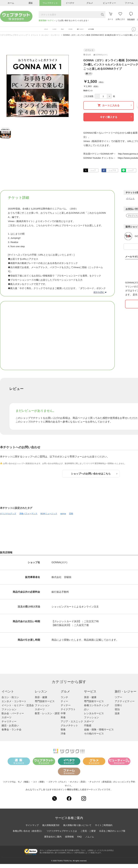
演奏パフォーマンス (28, 518)
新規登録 (42, 20)
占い (86, 714)
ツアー (118, 701)
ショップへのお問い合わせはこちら (94, 478)
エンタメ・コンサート (51, 39)
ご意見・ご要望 (88, 835)
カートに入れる (115, 110)
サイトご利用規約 (104, 829)
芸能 (71, 518)
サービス (90, 696)
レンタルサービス (94, 718)
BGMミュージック (49, 518)
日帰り (118, 709)
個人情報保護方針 (51, 829)
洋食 (63, 738)
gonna (63, 518)
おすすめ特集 (115, 31)
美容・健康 (41, 701)
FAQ (79, 841)
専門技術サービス (45, 705)
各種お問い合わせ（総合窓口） (28, 835)
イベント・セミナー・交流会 (18, 709)
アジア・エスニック (72, 726)
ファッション (9, 714)
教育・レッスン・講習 (47, 718)
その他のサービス (94, 738)
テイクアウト (68, 714)
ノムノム (90, 841)
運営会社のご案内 (53, 841)
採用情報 (69, 841)
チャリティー (9, 726)
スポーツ (7, 722)
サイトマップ (32, 829)
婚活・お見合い (10, 730)
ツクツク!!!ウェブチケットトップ (14, 39)
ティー (64, 705)
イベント (34, 39)
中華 (63, 718)
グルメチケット (69, 730)
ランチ (64, 701)
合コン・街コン (10, 701)
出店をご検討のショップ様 (112, 835)
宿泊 (117, 714)
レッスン (41, 696)
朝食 (63, 734)
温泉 (117, 718)
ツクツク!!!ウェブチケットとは (62, 835)
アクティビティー (125, 705)
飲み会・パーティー (13, 718)
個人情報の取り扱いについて (77, 829)
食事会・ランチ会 (11, 734)
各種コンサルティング (96, 709)
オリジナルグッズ (8, 518)
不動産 (88, 730)
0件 (89, 78)
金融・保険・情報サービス (99, 734)
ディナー (66, 709)
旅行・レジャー (126, 696)
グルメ (65, 696)
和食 (63, 722)
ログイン (51, 20)
